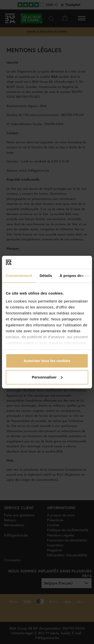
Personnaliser (47, 377)
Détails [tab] (46, 276)
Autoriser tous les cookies (47, 361)
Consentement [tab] (19, 276)
